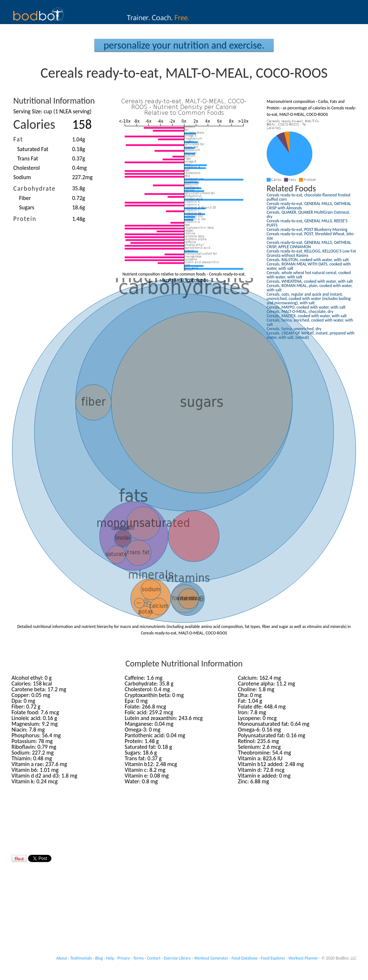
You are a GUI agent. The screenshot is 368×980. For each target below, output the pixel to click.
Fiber (25, 198)
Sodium (22, 177)
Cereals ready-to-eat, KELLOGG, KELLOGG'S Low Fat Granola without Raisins (311, 253)
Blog (99, 958)
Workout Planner (303, 958)
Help (110, 958)
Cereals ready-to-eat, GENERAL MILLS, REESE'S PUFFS (307, 223)
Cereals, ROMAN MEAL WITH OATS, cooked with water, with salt (309, 266)
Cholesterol (27, 168)
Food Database (244, 958)
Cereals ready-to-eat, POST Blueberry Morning (307, 229)
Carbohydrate (34, 188)
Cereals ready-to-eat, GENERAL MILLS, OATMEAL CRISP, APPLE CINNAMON (309, 245)
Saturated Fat (33, 149)
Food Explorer (273, 958)
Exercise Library (177, 958)
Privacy (124, 958)
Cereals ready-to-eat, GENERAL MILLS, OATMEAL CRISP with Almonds (309, 206)
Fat (18, 139)
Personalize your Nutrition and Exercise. (184, 45)
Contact (154, 958)
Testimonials (81, 958)
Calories (34, 124)
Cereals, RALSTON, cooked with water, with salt (308, 260)
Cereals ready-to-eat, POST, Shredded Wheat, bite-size (311, 236)
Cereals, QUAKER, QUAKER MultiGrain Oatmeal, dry (308, 214)
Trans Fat (28, 158)
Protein (25, 219)
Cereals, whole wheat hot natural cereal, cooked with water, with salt (309, 275)
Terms (139, 958)
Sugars (27, 207)
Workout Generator (211, 958)
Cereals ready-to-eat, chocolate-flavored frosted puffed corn (309, 197)
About (62, 958)
